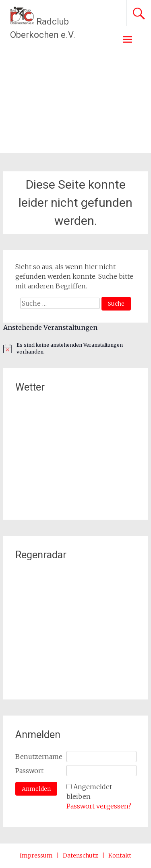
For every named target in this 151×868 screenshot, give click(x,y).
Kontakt (120, 856)
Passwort (29, 771)
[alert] (76, 349)
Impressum (36, 856)
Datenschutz (81, 856)
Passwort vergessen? (99, 806)
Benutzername (39, 757)
